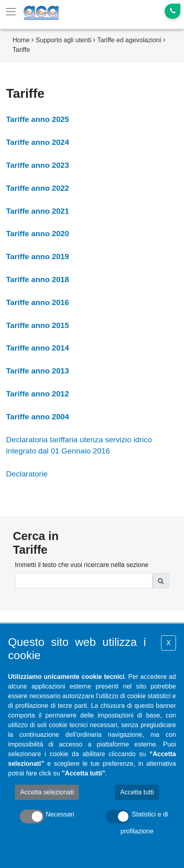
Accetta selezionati (47, 792)
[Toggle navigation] (11, 12)
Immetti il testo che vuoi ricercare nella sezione (82, 565)
